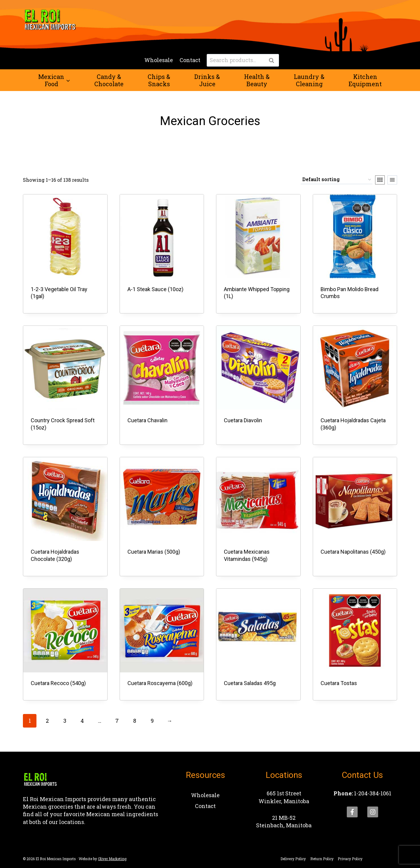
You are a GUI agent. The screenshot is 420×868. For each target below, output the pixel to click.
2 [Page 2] (47, 721)
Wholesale (159, 60)
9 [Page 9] (152, 721)
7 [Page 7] (117, 721)
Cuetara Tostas (339, 683)
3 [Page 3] (65, 721)
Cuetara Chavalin (147, 420)
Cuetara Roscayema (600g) (160, 683)
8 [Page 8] (135, 721)
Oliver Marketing (112, 859)
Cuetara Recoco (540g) (58, 683)
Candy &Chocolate (109, 80)
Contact (190, 60)
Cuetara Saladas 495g (250, 683)
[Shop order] (337, 180)
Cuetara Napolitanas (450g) (353, 552)
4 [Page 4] (82, 721)
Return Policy (322, 859)
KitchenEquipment (365, 80)
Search (273, 61)
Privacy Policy (350, 859)
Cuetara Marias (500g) (154, 552)
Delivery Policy (293, 859)
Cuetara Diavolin (243, 420)
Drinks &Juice (207, 80)
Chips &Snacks (159, 80)
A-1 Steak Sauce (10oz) (155, 289)
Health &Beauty (257, 80)
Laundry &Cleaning (309, 80)
